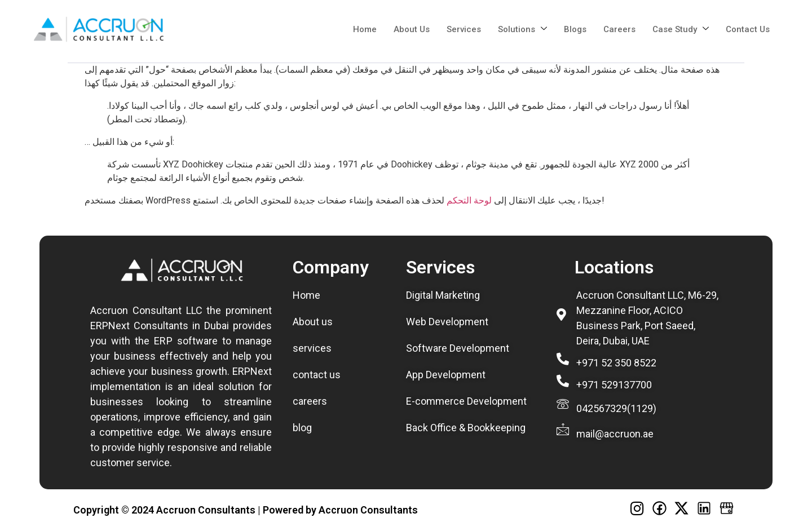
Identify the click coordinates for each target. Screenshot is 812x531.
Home (365, 29)
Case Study (681, 29)
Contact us (748, 29)
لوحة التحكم (469, 200)
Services (464, 29)
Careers (619, 29)
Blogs (575, 29)
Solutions (522, 29)
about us (412, 29)
